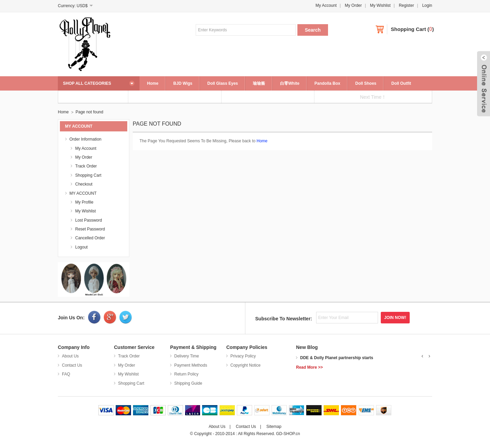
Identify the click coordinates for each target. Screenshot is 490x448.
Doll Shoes (366, 83)
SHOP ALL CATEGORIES (87, 83)
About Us (70, 356)
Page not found (89, 112)
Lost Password (89, 220)
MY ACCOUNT (83, 193)
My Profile (84, 202)
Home (153, 83)
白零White (290, 83)
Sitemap (274, 427)
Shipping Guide (188, 383)
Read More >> (309, 367)
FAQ (66, 374)
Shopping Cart (409, 29)
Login (427, 5)
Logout (81, 247)
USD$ (82, 6)
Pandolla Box (327, 83)
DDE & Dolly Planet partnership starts (337, 358)
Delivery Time (187, 356)
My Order (353, 5)
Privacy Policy (243, 356)
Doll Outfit (401, 83)
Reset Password (90, 229)
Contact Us (72, 365)
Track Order (86, 166)
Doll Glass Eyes (223, 83)
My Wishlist (380, 5)
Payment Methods (191, 365)
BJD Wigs (183, 83)
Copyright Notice (246, 365)
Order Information (85, 139)
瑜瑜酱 (259, 83)
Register (406, 5)
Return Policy (186, 374)
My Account (326, 5)
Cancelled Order (90, 238)
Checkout (84, 184)
